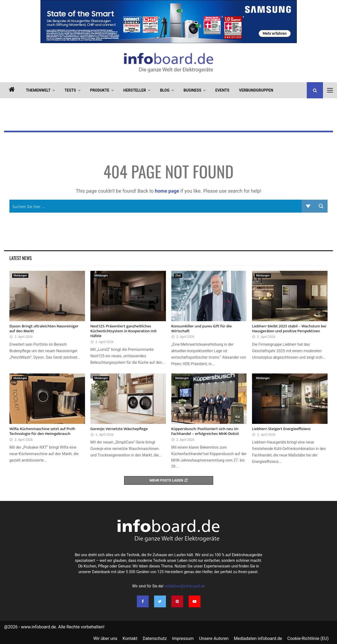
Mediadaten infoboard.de (258, 638)
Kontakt (130, 638)
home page (167, 191)
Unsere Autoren (214, 638)
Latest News (21, 258)
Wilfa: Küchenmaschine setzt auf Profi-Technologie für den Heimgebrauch (43, 431)
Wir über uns (105, 638)
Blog (165, 90)
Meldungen (20, 276)
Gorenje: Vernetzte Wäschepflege (119, 429)
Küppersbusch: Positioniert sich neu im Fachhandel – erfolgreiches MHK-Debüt (205, 431)
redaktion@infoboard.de (185, 586)
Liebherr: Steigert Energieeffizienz (281, 429)
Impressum (183, 638)
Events (222, 90)
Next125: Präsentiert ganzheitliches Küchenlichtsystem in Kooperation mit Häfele (124, 331)
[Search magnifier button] (321, 206)
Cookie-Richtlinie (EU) (308, 638)
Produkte (100, 90)
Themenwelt (38, 90)
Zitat (178, 276)
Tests (70, 90)
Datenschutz (155, 638)
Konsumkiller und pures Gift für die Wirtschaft (202, 329)
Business (192, 90)
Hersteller (135, 90)
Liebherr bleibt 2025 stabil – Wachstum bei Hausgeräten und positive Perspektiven (289, 329)
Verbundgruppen (256, 90)
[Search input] (156, 206)
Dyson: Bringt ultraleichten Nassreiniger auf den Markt (44, 329)
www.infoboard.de (39, 627)
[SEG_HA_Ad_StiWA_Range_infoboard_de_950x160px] (169, 42)
